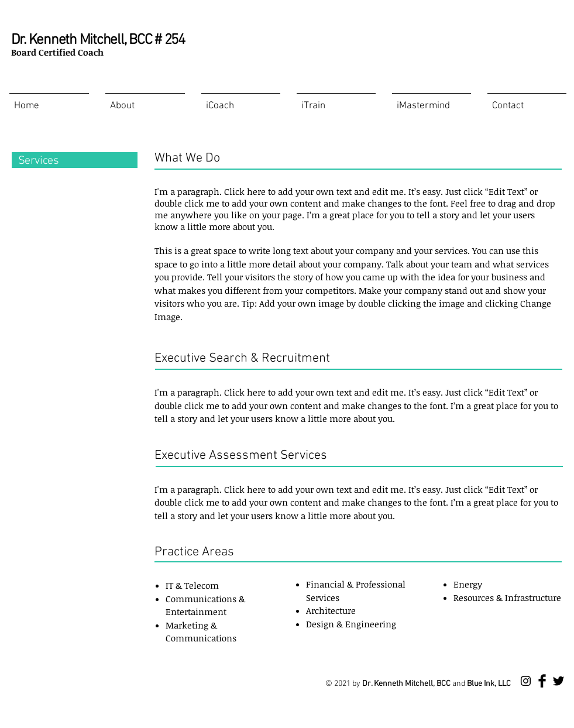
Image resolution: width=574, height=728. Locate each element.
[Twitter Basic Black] (558, 681)
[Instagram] (526, 681)
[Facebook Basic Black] (542, 681)
